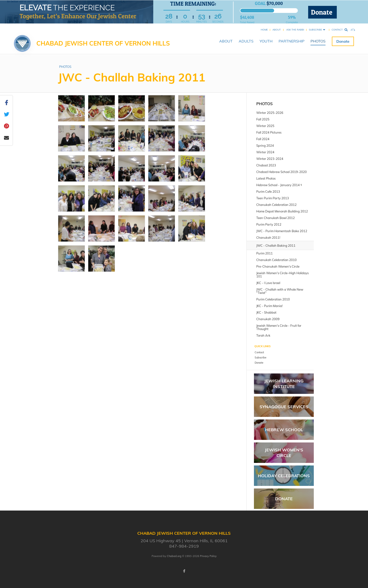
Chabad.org (174, 556)
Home (264, 30)
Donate (322, 12)
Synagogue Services (284, 407)
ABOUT (226, 41)
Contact (337, 30)
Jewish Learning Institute (284, 384)
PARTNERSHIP (291, 41)
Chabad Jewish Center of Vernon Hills (103, 43)
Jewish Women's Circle (284, 453)
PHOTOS (318, 41)
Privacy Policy (208, 556)
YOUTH (266, 41)
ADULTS (246, 41)
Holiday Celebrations (284, 476)
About (277, 30)
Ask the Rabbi (295, 30)
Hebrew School (284, 430)
